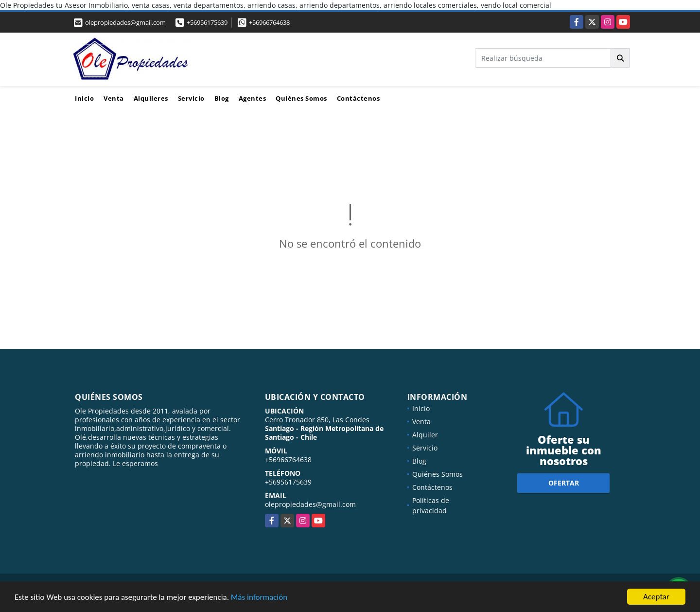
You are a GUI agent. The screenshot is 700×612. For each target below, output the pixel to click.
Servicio (191, 98)
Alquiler (425, 435)
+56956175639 (207, 22)
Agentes (253, 98)
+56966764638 (269, 22)
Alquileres (151, 98)
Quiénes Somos (301, 98)
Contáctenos (359, 98)
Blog (222, 98)
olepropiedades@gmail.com (310, 504)
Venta (114, 98)
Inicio (84, 98)
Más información (259, 597)
